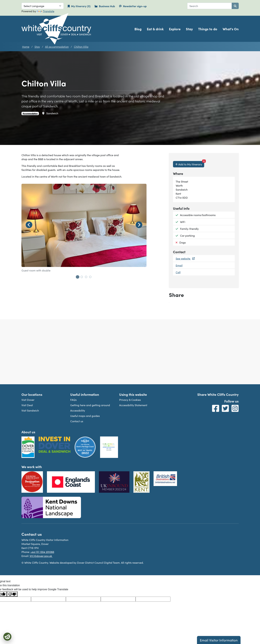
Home (26, 47)
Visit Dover (28, 400)
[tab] (77, 277)
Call (178, 272)
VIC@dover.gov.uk (41, 556)
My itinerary (81, 6)
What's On (231, 29)
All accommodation (57, 47)
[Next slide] (139, 225)
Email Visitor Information (219, 640)
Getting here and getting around (90, 405)
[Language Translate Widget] (43, 6)
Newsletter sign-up (133, 6)
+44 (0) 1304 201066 (42, 552)
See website (185, 258)
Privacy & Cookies (130, 400)
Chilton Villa (81, 47)
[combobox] (210, 6)
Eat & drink (155, 29)
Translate (46, 11)
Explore (175, 29)
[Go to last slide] (29, 225)
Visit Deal (27, 405)
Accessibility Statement (133, 405)
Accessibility (78, 410)
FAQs (73, 400)
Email (179, 265)
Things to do (208, 29)
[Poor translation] (12, 594)
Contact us (77, 421)
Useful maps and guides (85, 416)
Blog (138, 29)
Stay (189, 29)
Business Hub (105, 6)
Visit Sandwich (30, 410)
